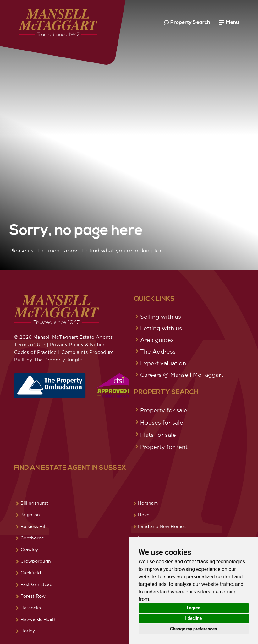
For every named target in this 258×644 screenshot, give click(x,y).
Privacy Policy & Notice (78, 345)
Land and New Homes (162, 526)
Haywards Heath (38, 619)
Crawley (29, 549)
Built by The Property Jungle (48, 360)
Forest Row (33, 596)
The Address (158, 351)
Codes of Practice (35, 352)
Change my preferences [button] (193, 629)
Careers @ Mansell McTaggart (182, 375)
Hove (144, 515)
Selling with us (161, 317)
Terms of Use (30, 345)
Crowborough (36, 561)
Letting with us (161, 328)
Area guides (157, 340)
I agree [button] (193, 608)
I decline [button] (193, 618)
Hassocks (31, 608)
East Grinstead (36, 584)
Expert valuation (163, 363)
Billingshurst (34, 503)
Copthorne (32, 538)
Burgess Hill (33, 526)
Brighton (30, 515)
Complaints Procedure (88, 352)
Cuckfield (31, 573)
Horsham (148, 503)
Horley (28, 631)
